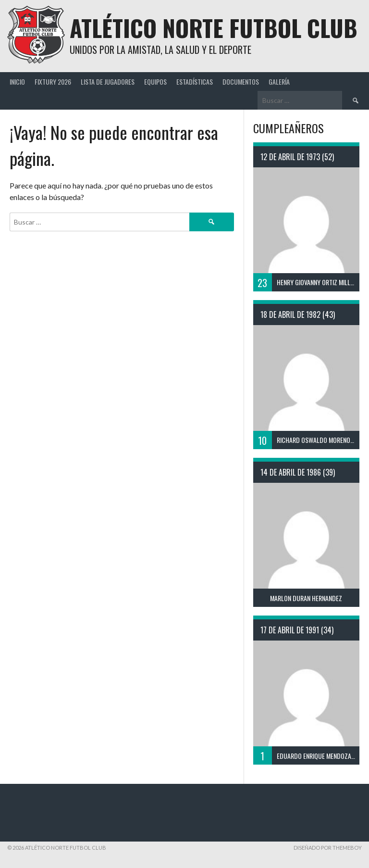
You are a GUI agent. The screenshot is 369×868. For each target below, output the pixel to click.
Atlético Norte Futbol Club (214, 28)
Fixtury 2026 (53, 82)
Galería (279, 82)
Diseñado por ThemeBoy (328, 848)
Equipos (155, 82)
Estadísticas (195, 82)
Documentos (241, 82)
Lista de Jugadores (108, 82)
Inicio (17, 82)
